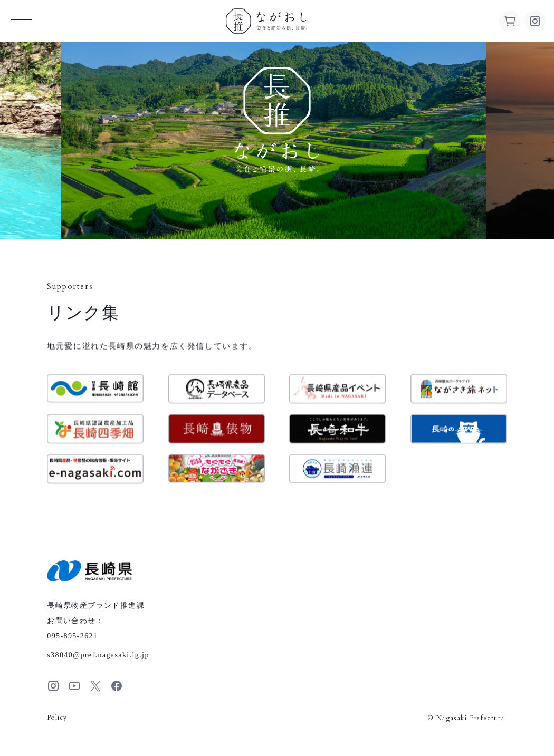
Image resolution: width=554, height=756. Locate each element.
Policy (57, 718)
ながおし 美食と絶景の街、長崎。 (266, 21)
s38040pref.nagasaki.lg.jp (98, 655)
